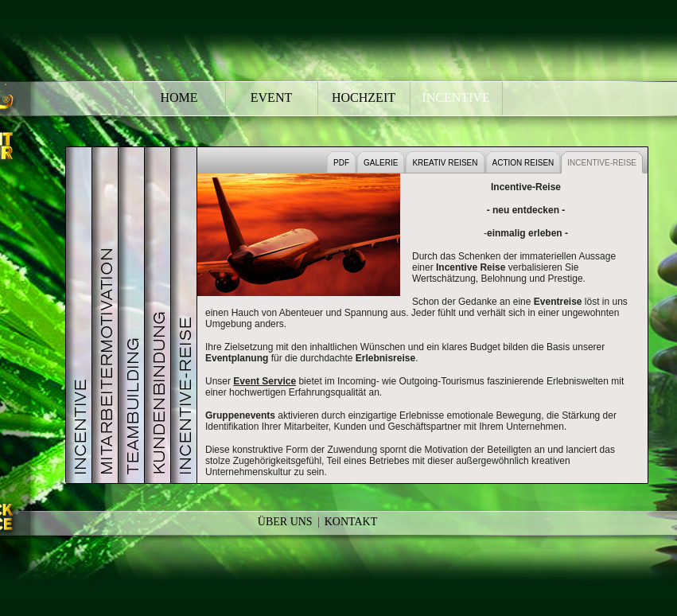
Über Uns (285, 522)
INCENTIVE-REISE (602, 163)
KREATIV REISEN (445, 163)
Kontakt (351, 522)
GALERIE (381, 163)
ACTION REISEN (523, 163)
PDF (341, 163)
